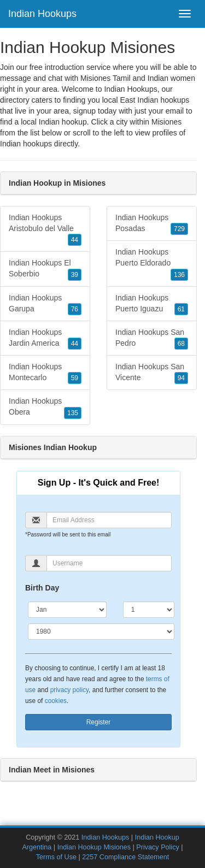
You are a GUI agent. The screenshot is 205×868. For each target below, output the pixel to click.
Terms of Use (56, 857)
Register (99, 722)
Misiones (166, 122)
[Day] (149, 610)
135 (73, 413)
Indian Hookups (42, 14)
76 (75, 309)
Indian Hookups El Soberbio (45, 269)
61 (181, 309)
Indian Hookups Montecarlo (45, 373)
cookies (56, 701)
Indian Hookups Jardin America (45, 339)
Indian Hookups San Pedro (152, 339)
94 (181, 378)
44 (75, 240)
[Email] (109, 520)
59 (75, 378)
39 (75, 275)
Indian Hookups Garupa (45, 304)
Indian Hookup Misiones (94, 847)
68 (181, 344)
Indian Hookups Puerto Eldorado (152, 264)
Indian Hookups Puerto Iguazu (152, 304)
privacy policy (69, 690)
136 (179, 275)
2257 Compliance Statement (125, 857)
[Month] (67, 610)
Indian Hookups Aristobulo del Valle (45, 229)
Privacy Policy (157, 847)
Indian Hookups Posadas (152, 224)
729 (179, 229)
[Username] (109, 563)
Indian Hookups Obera (45, 408)
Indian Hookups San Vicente (152, 373)
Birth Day (42, 588)
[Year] (101, 631)
